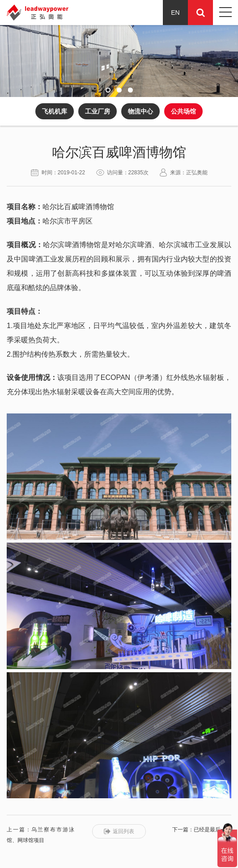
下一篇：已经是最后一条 (202, 830)
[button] (108, 90)
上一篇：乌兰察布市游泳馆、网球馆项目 (40, 835)
